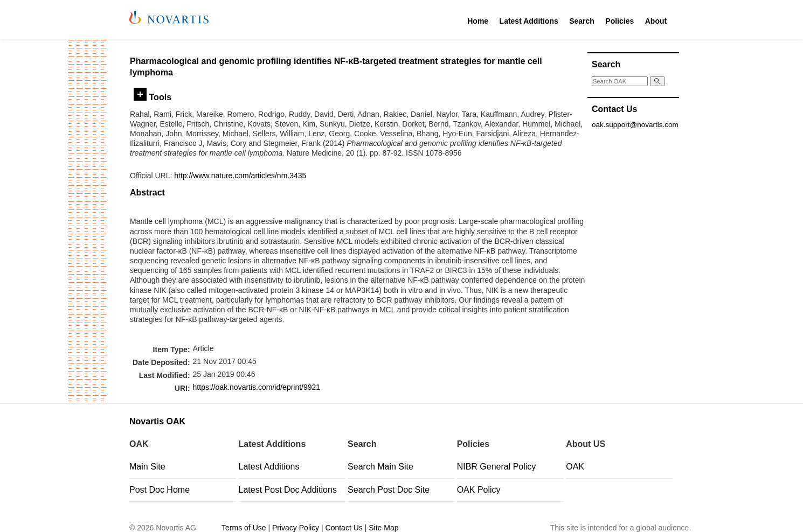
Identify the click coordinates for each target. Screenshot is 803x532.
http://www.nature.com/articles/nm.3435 (240, 176)
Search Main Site (380, 467)
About (656, 21)
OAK (575, 467)
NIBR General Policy (497, 467)
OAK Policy (479, 490)
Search (582, 21)
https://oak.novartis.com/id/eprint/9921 (257, 387)
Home (478, 21)
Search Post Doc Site (389, 490)
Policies (619, 21)
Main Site (147, 467)
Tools (153, 97)
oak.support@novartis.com (635, 125)
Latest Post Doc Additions (288, 490)
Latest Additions (529, 21)
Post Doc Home (160, 490)
